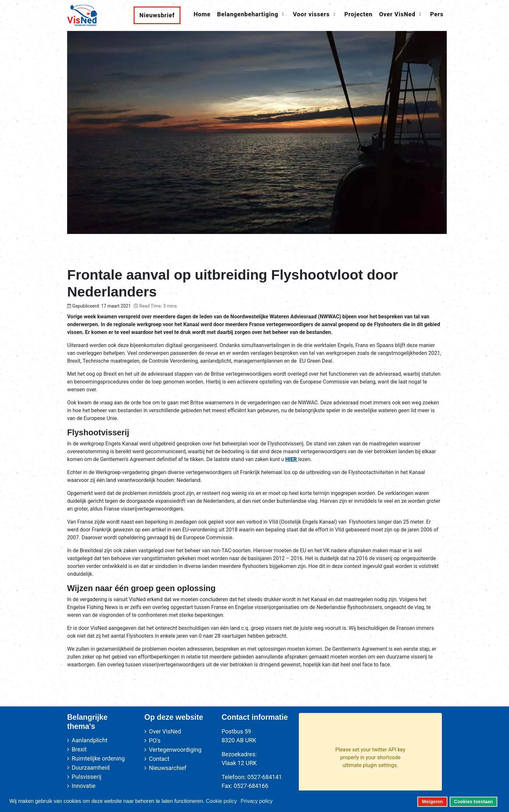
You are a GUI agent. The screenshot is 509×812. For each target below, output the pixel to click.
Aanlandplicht (90, 740)
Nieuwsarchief (168, 768)
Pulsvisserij (87, 777)
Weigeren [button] (433, 802)
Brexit (79, 749)
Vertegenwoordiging (175, 750)
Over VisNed (165, 731)
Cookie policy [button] (221, 801)
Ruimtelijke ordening (98, 758)
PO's (155, 740)
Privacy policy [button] (257, 801)
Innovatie (84, 786)
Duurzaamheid (91, 768)
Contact (159, 759)
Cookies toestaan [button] (473, 802)
